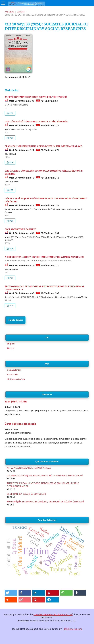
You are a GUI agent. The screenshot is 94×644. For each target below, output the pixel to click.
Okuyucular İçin (14, 370)
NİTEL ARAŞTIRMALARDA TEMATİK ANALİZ (29, 468)
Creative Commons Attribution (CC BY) (53, 614)
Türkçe (10, 348)
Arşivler (21, 12)
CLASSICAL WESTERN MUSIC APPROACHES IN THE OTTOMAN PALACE (43, 146)
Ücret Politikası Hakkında (20, 424)
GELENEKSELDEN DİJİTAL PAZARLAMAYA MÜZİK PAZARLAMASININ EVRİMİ (45, 475)
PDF (11, 113)
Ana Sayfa (9, 12)
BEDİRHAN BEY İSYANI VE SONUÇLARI (26, 494)
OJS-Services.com (73, 629)
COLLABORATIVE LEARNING (20, 229)
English (11, 344)
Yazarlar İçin (12, 374)
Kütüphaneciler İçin (16, 379)
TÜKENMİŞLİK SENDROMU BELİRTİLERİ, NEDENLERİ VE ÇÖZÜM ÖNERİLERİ (45, 502)
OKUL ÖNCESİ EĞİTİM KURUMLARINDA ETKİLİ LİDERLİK (36, 122)
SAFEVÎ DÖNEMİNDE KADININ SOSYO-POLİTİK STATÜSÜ (36, 97)
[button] (11, 593)
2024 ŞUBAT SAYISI (16, 402)
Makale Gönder (15, 320)
